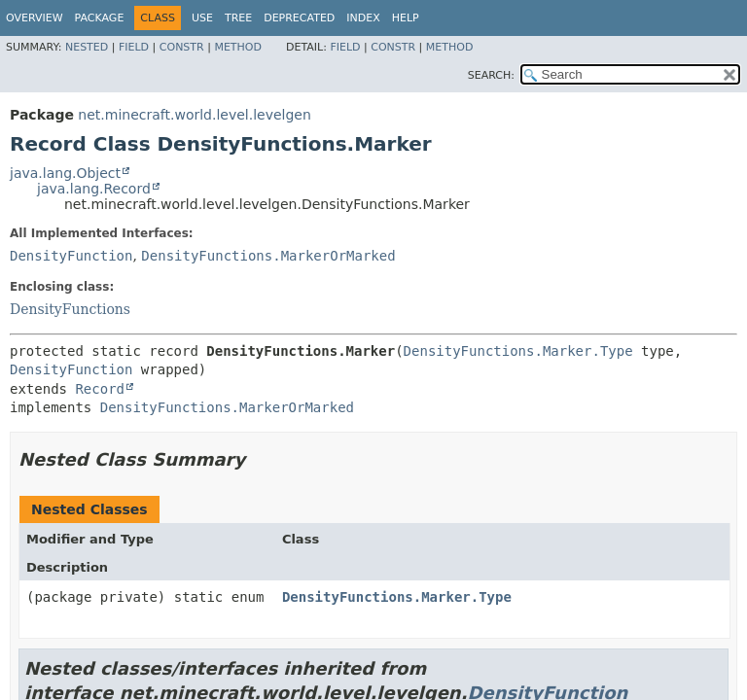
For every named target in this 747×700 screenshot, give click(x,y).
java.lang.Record (94, 189)
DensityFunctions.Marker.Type (518, 351)
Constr (182, 47)
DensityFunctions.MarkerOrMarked (268, 256)
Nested (87, 47)
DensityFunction (71, 256)
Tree (238, 18)
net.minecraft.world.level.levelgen (195, 115)
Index (363, 18)
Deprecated (299, 18)
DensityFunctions (70, 309)
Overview (35, 18)
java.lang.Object (65, 173)
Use (202, 18)
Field (134, 47)
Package (100, 18)
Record (100, 389)
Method (238, 47)
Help (406, 18)
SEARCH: (491, 75)
